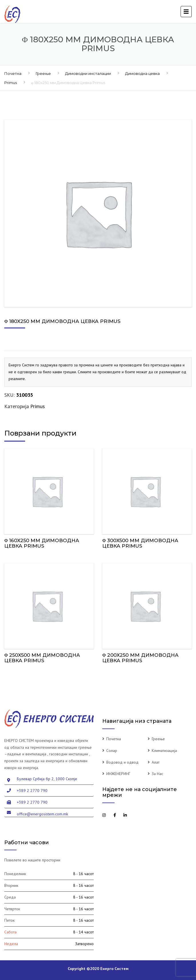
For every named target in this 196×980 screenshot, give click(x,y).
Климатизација (164, 751)
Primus (11, 83)
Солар (112, 751)
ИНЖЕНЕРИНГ (118, 774)
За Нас (157, 774)
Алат (156, 762)
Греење (43, 73)
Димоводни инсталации (88, 73)
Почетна (13, 73)
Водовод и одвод (122, 762)
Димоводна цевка (142, 73)
